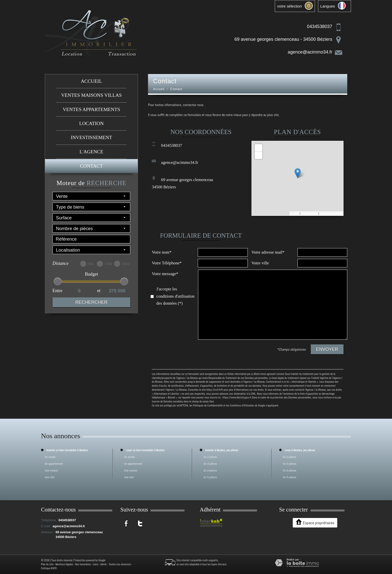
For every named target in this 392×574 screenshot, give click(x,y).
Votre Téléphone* (167, 263)
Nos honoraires (83, 564)
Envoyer (327, 349)
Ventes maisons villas (91, 95)
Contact (91, 166)
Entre (57, 291)
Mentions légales (64, 564)
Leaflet (295, 213)
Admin (103, 564)
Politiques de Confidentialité (208, 405)
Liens (95, 564)
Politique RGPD (49, 568)
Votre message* (165, 274)
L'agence (91, 152)
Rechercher (91, 302)
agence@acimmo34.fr (310, 52)
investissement (91, 137)
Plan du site (47, 564)
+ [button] (259, 148)
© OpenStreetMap (331, 213)
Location (91, 123)
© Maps (309, 213)
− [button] (259, 155)
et (99, 291)
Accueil (91, 81)
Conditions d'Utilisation (242, 405)
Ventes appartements (91, 109)
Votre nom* (161, 252)
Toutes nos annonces (120, 564)
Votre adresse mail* (268, 252)
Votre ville (260, 263)
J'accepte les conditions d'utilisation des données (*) (175, 296)
